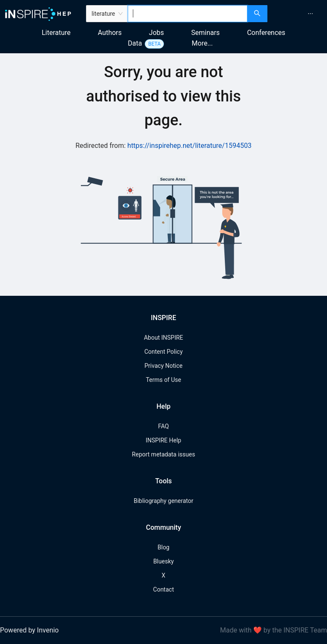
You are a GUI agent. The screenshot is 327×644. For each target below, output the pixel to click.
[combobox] (188, 14)
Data (135, 43)
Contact (164, 589)
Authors (110, 33)
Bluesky (163, 561)
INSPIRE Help (163, 440)
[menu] (298, 14)
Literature (56, 33)
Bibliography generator (163, 501)
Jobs (156, 33)
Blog (163, 547)
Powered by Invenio (29, 630)
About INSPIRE (163, 338)
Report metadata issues (163, 454)
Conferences (266, 33)
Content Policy (163, 352)
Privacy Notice (163, 366)
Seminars (205, 33)
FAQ (163, 426)
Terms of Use (164, 380)
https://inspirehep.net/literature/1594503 (189, 146)
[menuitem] (310, 14)
